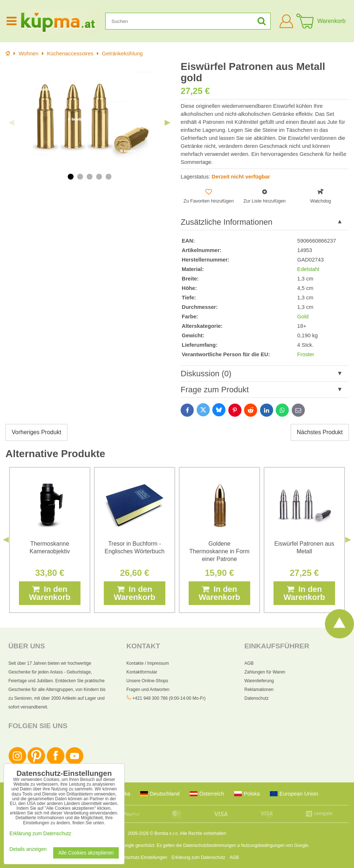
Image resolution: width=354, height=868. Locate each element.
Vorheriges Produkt (36, 432)
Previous (11, 123)
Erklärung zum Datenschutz (198, 857)
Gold (303, 317)
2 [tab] (80, 177)
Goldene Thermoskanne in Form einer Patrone (219, 551)
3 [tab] (90, 177)
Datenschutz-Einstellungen (141, 857)
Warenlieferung (259, 681)
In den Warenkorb (50, 593)
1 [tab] (71, 177)
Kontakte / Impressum (148, 663)
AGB (249, 663)
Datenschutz (257, 698)
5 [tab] (109, 177)
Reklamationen (259, 690)
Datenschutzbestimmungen (210, 845)
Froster (306, 354)
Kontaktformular (142, 672)
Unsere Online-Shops (147, 681)
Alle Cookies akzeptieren (86, 853)
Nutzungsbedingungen (263, 845)
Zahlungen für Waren (265, 672)
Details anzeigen (28, 849)
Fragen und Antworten (148, 690)
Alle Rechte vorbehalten (203, 833)
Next (168, 123)
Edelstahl (308, 269)
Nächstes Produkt (320, 432)
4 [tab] (99, 177)
